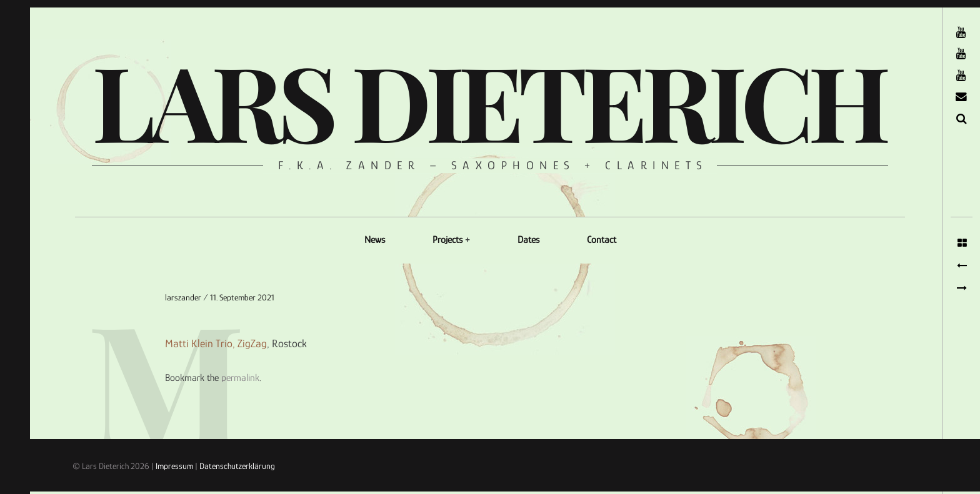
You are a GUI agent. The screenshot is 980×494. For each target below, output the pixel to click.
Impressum (174, 466)
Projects (447, 240)
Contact (602, 240)
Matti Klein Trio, (200, 344)
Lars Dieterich (488, 100)
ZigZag (252, 344)
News (375, 240)
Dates (528, 240)
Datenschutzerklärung (237, 466)
